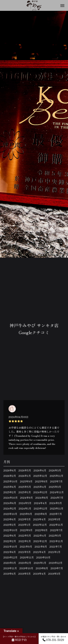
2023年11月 (57, 508)
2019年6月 (10, 574)
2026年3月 (55, 470)
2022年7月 (56, 530)
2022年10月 (10, 530)
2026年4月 (40, 470)
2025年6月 (10, 487)
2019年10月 (26, 568)
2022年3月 (55, 535)
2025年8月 (41, 481)
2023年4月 (39, 519)
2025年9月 (26, 481)
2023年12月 (41, 508)
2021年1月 (54, 552)
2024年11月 (57, 492)
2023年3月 (54, 519)
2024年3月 (56, 503)
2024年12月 (40, 492)
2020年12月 (10, 557)
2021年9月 (26, 547)
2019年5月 (24, 574)
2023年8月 (41, 514)
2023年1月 (24, 525)
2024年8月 (42, 498)
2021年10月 (10, 547)
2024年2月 (10, 508)
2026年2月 (10, 476)
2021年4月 (39, 552)
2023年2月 (10, 525)
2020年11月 (27, 557)
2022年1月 (25, 541)
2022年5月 (25, 535)
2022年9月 (26, 530)
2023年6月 (10, 519)
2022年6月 (10, 535)
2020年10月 (43, 557)
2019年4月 (39, 574)
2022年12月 (40, 525)
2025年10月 (10, 481)
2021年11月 (56, 541)
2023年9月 (26, 514)
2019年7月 (57, 568)
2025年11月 (56, 476)
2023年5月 (24, 519)
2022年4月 (40, 535)
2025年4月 (40, 487)
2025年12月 (40, 476)
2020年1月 (40, 563)
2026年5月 (25, 470)
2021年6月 (10, 552)
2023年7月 (56, 514)
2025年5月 (25, 487)
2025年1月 (25, 492)
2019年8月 (42, 568)
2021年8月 (41, 547)
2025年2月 (10, 492)
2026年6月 (10, 470)
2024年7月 (57, 498)
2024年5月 (25, 503)
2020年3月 (10, 563)
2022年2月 (10, 541)
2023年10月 (10, 514)
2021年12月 (40, 541)
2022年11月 (56, 525)
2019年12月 (56, 563)
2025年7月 (56, 481)
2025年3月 (55, 487)
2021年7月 (56, 547)
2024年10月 (11, 498)
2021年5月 (24, 552)
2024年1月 (25, 508)
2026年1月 (25, 476)
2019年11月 (10, 568)
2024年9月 (26, 498)
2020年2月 (25, 563)
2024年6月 (10, 503)
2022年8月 (41, 530)
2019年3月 (54, 574)
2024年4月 (40, 503)
